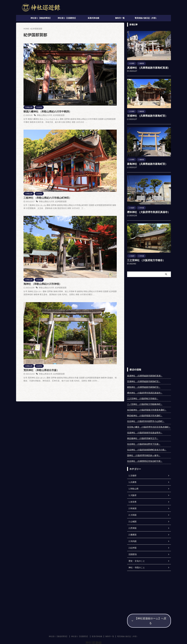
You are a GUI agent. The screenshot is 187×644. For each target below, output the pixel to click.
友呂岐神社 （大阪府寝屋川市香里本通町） (147, 408)
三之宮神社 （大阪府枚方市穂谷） (143, 258)
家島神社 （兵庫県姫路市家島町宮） (144, 163)
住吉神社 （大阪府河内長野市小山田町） (146, 419)
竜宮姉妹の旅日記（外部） (146, 18)
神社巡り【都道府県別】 (41, 18)
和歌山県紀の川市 (90, 54)
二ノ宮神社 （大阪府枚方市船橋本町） (145, 402)
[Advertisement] (149, 320)
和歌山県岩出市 (91, 159)
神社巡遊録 (93, 635)
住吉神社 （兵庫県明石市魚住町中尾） (145, 459)
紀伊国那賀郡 (103, 54)
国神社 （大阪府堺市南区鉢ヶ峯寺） (144, 453)
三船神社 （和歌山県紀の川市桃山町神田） (92, 85)
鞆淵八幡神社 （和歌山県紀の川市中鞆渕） (92, 50)
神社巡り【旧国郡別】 (67, 18)
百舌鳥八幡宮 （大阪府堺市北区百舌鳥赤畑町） (149, 425)
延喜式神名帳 (93, 18)
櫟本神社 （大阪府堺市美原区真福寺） (145, 211)
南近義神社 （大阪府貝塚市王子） (143, 436)
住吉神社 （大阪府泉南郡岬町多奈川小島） (147, 448)
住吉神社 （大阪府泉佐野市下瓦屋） (144, 442)
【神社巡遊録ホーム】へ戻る (149, 615)
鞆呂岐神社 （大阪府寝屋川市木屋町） (145, 413)
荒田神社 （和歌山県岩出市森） (86, 155)
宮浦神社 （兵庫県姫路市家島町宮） (144, 115)
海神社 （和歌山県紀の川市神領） (87, 120)
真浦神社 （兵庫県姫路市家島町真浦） (145, 68)
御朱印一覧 (120, 18)
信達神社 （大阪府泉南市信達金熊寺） (145, 430)
